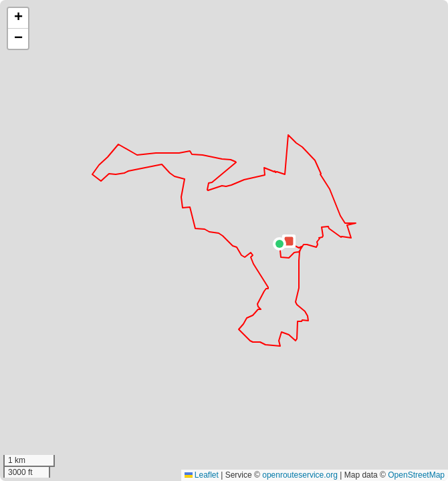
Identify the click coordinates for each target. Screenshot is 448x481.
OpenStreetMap (416, 475)
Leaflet (202, 475)
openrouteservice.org (300, 475)
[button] (279, 244)
